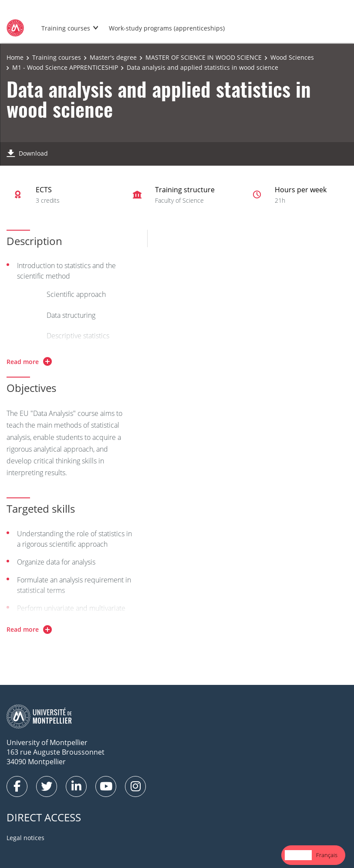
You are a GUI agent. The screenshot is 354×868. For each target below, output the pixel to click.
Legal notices (25, 838)
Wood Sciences (292, 57)
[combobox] (298, 855)
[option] (327, 855)
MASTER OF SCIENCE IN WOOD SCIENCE (204, 57)
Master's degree (113, 57)
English (298, 855)
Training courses (66, 28)
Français (327, 855)
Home (15, 57)
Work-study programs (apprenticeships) (167, 28)
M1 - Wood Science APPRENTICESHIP (65, 67)
